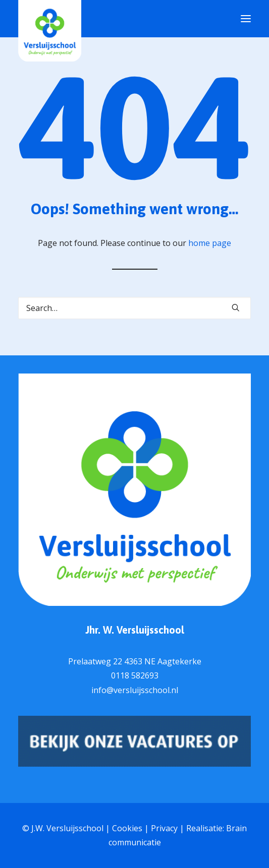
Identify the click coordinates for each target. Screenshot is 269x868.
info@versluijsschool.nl (135, 690)
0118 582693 (135, 675)
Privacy (164, 828)
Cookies (127, 828)
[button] (236, 307)
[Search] (134, 308)
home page (210, 243)
